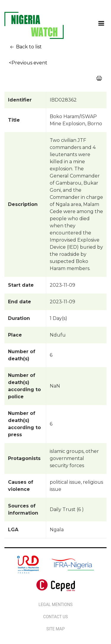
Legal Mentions (55, 605)
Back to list (25, 47)
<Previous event (28, 63)
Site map (55, 629)
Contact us (55, 617)
